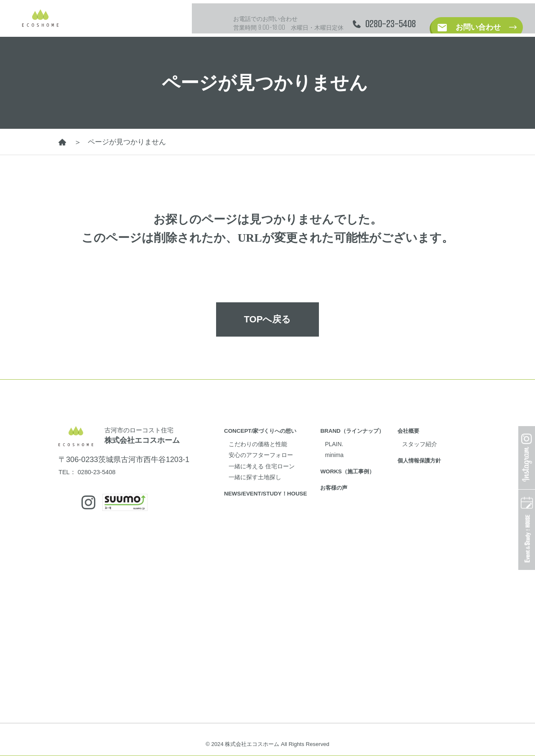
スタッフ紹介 (445, 441)
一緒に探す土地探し (261, 474)
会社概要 (432, 428)
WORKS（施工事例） (364, 469)
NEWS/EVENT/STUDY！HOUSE (272, 490)
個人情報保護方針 (444, 457)
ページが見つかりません (129, 142)
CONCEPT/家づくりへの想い (266, 428)
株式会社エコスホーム (152, 439)
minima (348, 452)
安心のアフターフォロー (268, 452)
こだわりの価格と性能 (264, 441)
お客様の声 (348, 485)
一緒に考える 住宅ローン (269, 463)
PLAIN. (348, 441)
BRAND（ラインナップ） (369, 428)
